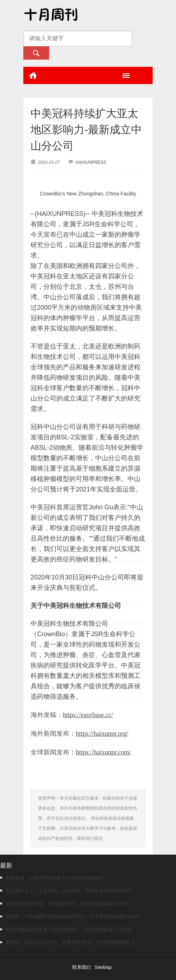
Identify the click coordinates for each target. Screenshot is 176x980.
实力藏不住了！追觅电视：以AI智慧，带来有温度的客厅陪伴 (66, 891)
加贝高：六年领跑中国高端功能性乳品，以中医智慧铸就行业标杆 (71, 917)
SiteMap (103, 967)
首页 (33, 75)
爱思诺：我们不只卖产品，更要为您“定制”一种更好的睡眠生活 (68, 942)
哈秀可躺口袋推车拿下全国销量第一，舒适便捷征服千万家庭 (66, 930)
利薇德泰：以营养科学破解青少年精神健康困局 (52, 878)
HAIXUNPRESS (91, 162)
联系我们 (82, 967)
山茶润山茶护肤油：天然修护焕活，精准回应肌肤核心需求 (64, 904)
